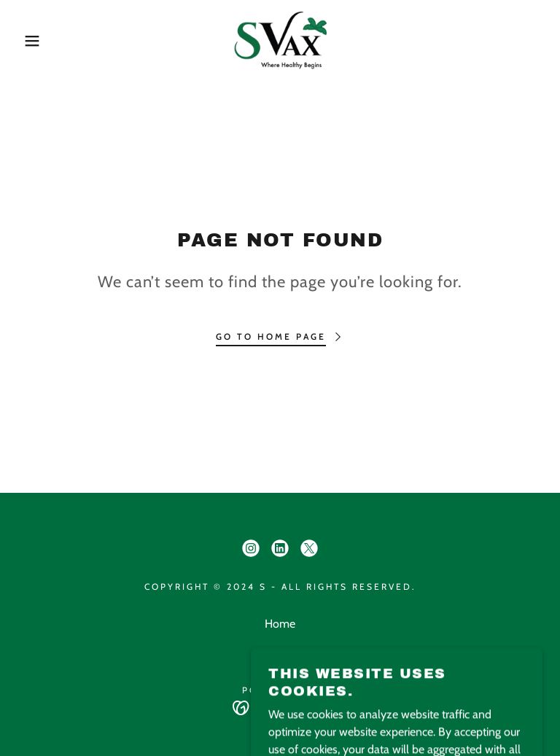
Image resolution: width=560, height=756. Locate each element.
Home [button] (280, 624)
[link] (280, 41)
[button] (28, 41)
